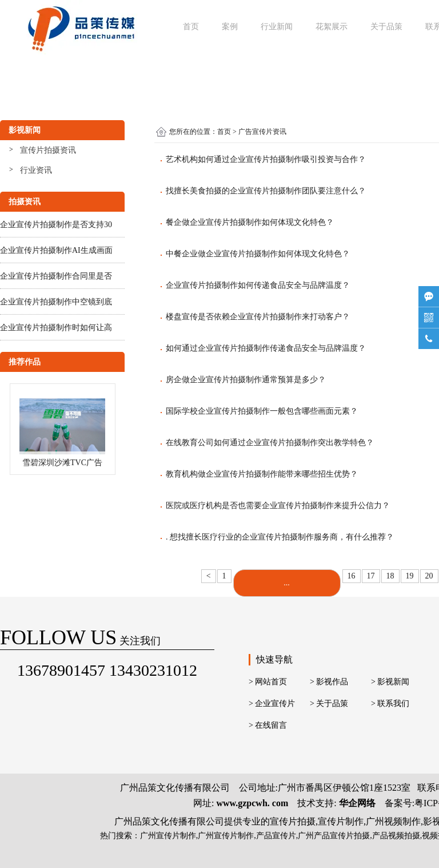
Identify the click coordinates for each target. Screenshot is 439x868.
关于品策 (386, 27)
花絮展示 (332, 27)
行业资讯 (36, 170)
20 (429, 576)
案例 (230, 27)
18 (390, 576)
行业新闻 (277, 27)
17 (371, 576)
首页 (191, 27)
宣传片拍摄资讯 (48, 150)
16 (352, 576)
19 (410, 576)
